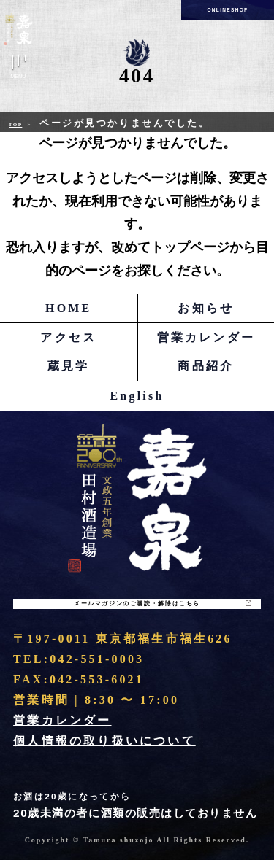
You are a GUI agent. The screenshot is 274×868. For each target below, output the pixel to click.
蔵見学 (69, 366)
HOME (68, 308)
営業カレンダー (206, 337)
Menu (18, 70)
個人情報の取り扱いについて (104, 749)
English (137, 396)
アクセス (68, 337)
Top (21, 123)
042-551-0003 (97, 668)
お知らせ (206, 308)
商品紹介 (206, 366)
